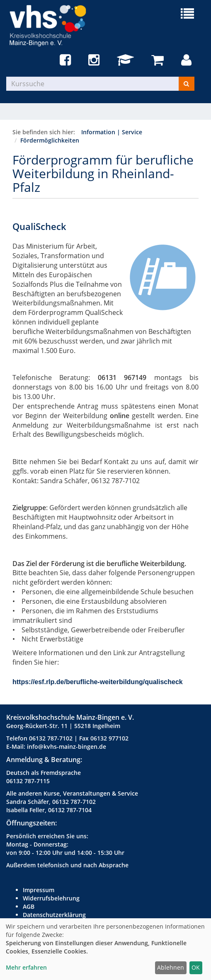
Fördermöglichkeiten (50, 140)
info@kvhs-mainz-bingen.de (67, 746)
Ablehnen (171, 967)
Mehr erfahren (26, 967)
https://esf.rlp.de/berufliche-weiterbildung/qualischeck (98, 682)
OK (196, 967)
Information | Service (112, 132)
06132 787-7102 (51, 738)
